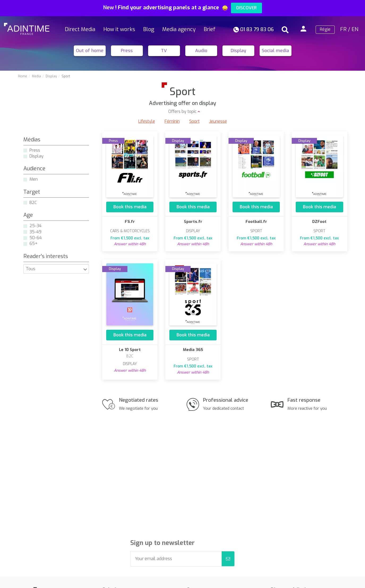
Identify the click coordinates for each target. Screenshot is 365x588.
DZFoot (319, 222)
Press (127, 51)
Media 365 (193, 350)
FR (343, 29)
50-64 (36, 238)
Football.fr (256, 222)
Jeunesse (218, 121)
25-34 (35, 226)
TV (164, 51)
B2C (33, 203)
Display (238, 51)
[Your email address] (176, 559)
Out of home (90, 51)
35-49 (35, 232)
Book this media (130, 207)
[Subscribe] (228, 559)
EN (355, 29)
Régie (325, 29)
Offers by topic (182, 111)
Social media (275, 51)
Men (34, 179)
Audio (201, 51)
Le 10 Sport (130, 350)
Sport (194, 121)
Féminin (172, 121)
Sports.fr (193, 222)
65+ (33, 244)
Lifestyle (147, 121)
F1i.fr (130, 222)
